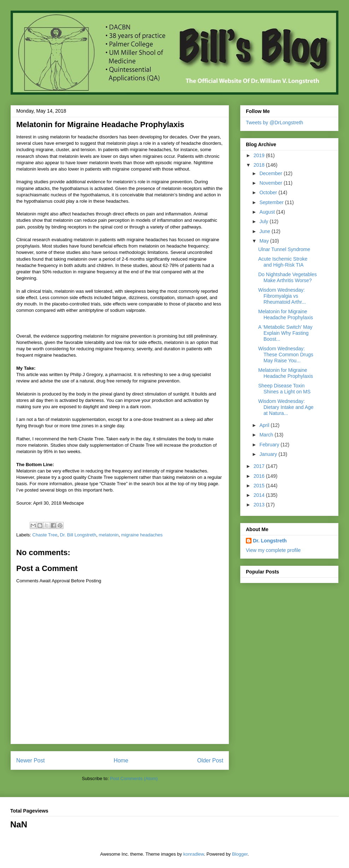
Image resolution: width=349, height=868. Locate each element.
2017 (260, 466)
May (265, 241)
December (271, 173)
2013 (260, 505)
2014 (260, 495)
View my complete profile (273, 550)
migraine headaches (142, 535)
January (269, 454)
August (268, 212)
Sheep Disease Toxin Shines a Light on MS (284, 389)
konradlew (194, 854)
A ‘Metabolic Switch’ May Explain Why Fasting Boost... (285, 333)
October (269, 192)
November (271, 183)
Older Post (210, 760)
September (272, 202)
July (264, 221)
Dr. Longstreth (270, 541)
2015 (260, 486)
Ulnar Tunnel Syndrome (284, 249)
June (265, 231)
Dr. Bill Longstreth (78, 535)
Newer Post (31, 760)
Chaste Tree (45, 535)
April (265, 425)
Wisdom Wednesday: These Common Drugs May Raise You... (286, 355)
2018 (260, 165)
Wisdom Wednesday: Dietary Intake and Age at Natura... (286, 407)
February (270, 445)
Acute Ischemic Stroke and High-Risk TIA (283, 262)
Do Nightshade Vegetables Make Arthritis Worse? (288, 277)
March (267, 435)
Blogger (240, 854)
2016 (260, 476)
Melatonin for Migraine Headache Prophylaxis (286, 314)
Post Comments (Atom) (134, 778)
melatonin (108, 535)
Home (121, 760)
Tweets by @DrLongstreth (274, 123)
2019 (260, 155)
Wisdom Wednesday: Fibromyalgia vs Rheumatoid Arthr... (282, 296)
